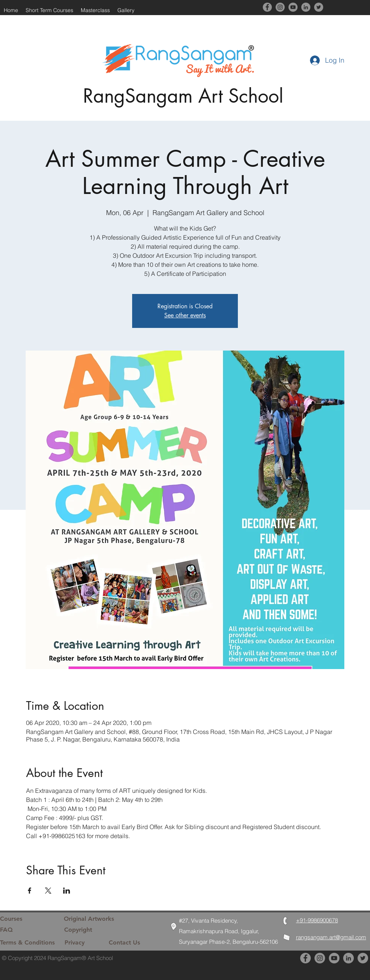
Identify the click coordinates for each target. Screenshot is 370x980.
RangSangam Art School (183, 96)
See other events (185, 315)
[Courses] (25, 919)
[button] (126, 10)
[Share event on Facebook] (30, 891)
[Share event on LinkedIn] (67, 891)
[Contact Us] (134, 943)
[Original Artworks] (89, 919)
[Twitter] (319, 7)
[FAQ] (29, 930)
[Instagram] (280, 7)
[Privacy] (82, 943)
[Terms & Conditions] (28, 943)
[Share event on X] (48, 891)
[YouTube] (293, 7)
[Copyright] (82, 930)
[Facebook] (267, 7)
